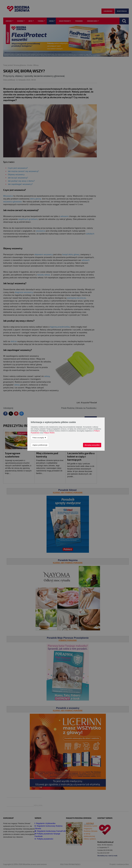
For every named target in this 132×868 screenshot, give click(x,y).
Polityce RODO (49, 433)
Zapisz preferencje (40, 445)
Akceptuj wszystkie (92, 445)
